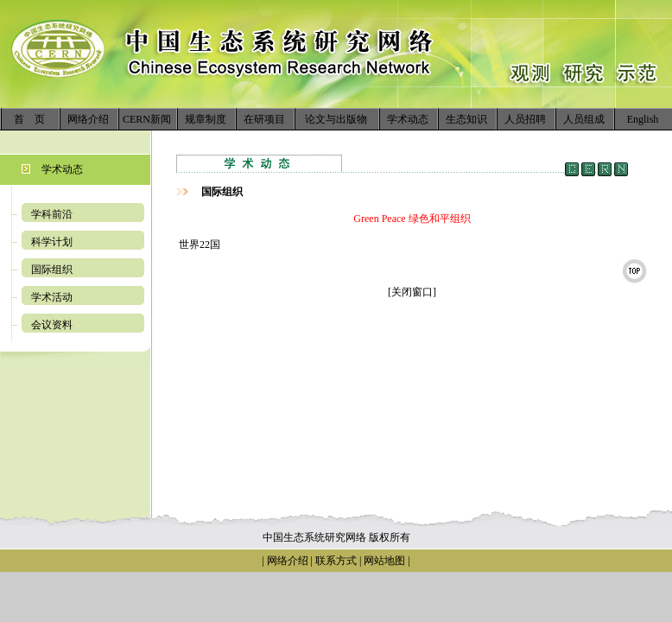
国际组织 (52, 270)
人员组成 (584, 119)
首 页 (29, 119)
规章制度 (206, 119)
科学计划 (52, 242)
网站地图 (384, 561)
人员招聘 (525, 119)
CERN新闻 (147, 119)
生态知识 (466, 119)
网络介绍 (88, 119)
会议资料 (52, 325)
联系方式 (335, 561)
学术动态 (408, 119)
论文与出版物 (336, 119)
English (643, 119)
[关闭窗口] (412, 292)
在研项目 (264, 119)
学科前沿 (52, 214)
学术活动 (52, 297)
